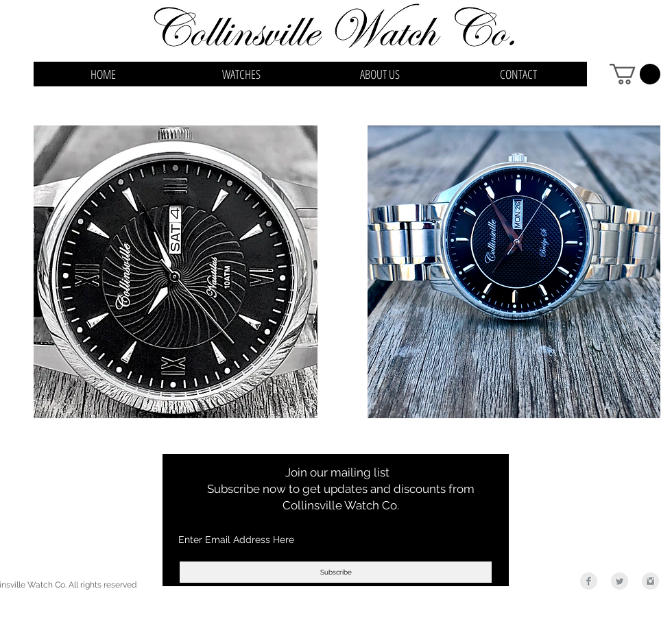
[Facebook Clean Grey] (589, 581)
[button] (635, 74)
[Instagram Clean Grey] (650, 581)
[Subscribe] (336, 572)
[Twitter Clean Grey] (620, 581)
